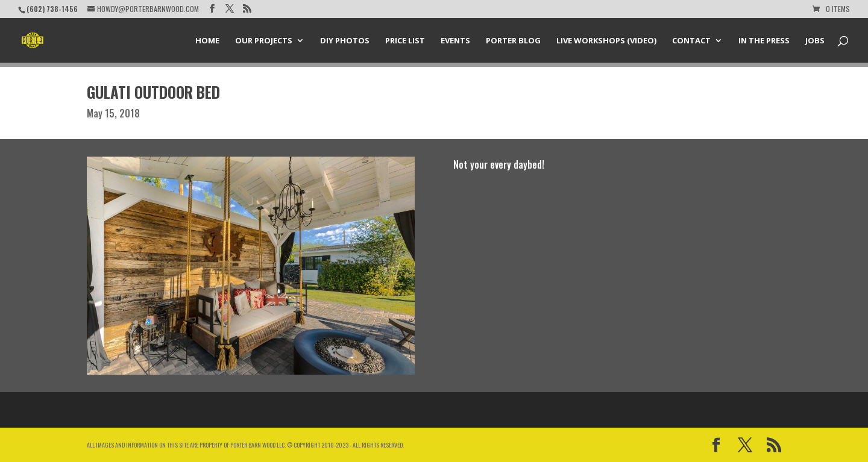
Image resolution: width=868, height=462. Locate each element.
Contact (691, 41)
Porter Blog (513, 41)
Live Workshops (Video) (606, 41)
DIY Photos (345, 41)
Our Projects (264, 41)
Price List (405, 41)
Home (207, 41)
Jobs (815, 41)
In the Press (764, 41)
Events (455, 41)
